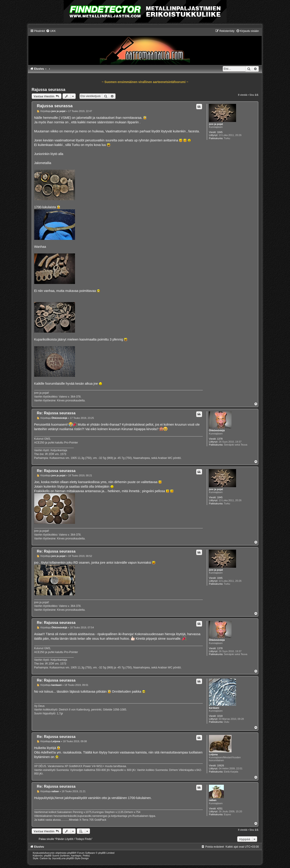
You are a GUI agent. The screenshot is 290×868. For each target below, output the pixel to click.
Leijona (213, 754)
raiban (213, 800)
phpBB (71, 853)
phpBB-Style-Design (78, 858)
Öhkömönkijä (217, 430)
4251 (220, 808)
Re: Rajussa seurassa (56, 413)
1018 (220, 716)
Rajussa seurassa (49, 90)
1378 (220, 439)
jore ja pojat (216, 124)
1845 (220, 132)
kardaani (214, 708)
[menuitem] (51, 31)
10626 (221, 765)
